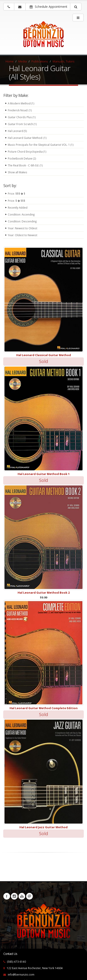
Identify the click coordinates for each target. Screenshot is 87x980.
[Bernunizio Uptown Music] (43, 37)
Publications (40, 61)
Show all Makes (18, 172)
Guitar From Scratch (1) (22, 124)
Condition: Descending (22, 221)
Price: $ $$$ (17, 201)
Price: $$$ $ (17, 194)
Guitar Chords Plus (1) (22, 117)
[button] (76, 7)
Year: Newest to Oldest (23, 228)
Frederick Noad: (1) (20, 110)
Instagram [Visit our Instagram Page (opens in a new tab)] (14, 896)
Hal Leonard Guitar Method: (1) (27, 138)
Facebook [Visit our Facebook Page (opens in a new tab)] (7, 896)
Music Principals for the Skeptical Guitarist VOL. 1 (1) (41, 145)
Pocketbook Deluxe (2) (22, 158)
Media (23, 61)
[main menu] (78, 18)
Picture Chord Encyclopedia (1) (27, 152)
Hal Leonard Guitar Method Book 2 (44, 593)
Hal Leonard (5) (17, 131)
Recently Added (18, 208)
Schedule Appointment (49, 7)
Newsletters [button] (29, 896)
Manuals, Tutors (64, 61)
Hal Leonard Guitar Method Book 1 (44, 474)
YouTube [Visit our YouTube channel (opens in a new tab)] (22, 896)
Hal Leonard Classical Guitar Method (44, 355)
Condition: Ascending (21, 214)
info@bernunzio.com (21, 974)
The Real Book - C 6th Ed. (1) (25, 165)
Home (10, 61)
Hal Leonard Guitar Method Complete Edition (44, 708)
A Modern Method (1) (21, 103)
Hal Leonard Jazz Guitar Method (43, 827)
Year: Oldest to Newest (23, 235)
